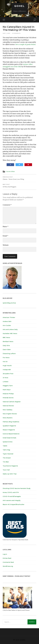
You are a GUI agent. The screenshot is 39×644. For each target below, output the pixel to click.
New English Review (10, 414)
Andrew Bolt (7, 321)
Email (5, 236)
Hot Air (5, 362)
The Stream (7, 458)
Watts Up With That (10, 474)
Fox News (6, 358)
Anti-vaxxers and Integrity (12, 500)
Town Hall (6, 470)
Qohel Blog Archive (9, 303)
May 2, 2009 (6, 33)
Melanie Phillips (8, 394)
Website (6, 245)
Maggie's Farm (8, 386)
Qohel (19, 6)
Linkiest (6, 382)
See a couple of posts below (25, 44)
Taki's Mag (6, 450)
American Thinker (9, 317)
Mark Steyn (7, 390)
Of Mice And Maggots (19, 186)
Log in (5, 554)
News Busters (8, 418)
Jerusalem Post (8, 374)
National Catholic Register (12, 402)
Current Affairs (11, 171)
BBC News (6, 338)
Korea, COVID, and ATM (11, 492)
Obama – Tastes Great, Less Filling (19, 178)
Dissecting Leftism (9, 354)
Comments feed (8, 562)
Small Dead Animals (9, 438)
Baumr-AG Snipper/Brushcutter (14, 504)
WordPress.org (8, 566)
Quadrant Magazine (9, 426)
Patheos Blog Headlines (11, 422)
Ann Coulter (7, 325)
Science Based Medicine (11, 434)
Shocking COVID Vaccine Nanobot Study (17, 488)
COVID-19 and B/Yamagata (12, 496)
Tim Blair (6, 462)
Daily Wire (6, 346)
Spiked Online (8, 442)
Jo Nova (5, 378)
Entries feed (7, 558)
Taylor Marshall (8, 454)
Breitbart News (8, 342)
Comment (7, 205)
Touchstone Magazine (10, 466)
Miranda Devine (8, 398)
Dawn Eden (7, 350)
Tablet (5, 446)
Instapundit (7, 370)
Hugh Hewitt (7, 366)
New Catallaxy (8, 410)
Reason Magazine (9, 430)
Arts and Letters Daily (10, 329)
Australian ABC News (10, 334)
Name (6, 227)
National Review (8, 406)
